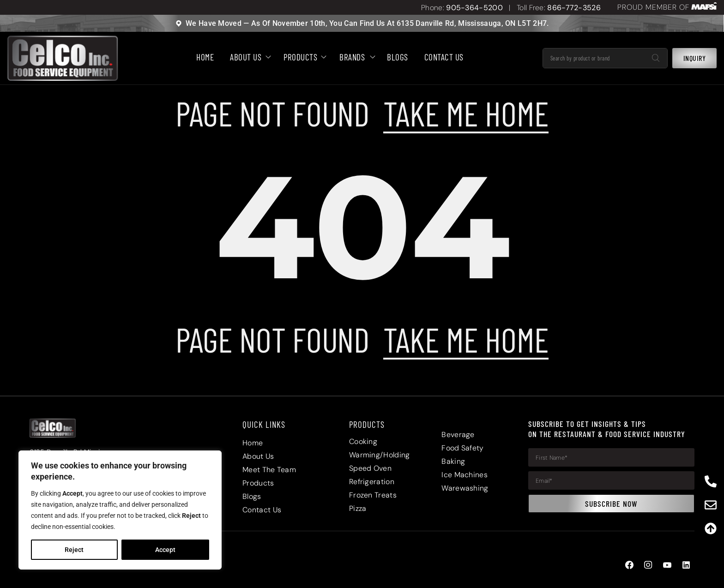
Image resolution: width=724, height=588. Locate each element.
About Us (249, 57)
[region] (120, 510)
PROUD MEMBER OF (653, 7)
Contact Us (444, 57)
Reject (74, 550)
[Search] (656, 58)
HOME (205, 57)
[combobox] (594, 58)
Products (303, 57)
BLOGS (398, 57)
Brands (355, 57)
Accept (165, 550)
